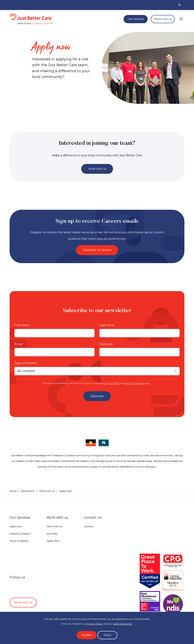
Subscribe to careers (97, 250)
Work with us (163, 19)
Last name (107, 325)
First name (22, 325)
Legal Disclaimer (123, 624)
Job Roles (52, 534)
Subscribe (97, 396)
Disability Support (20, 534)
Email (18, 344)
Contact (88, 526)
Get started (136, 19)
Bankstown (28, 491)
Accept (87, 635)
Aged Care (16, 526)
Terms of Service (134, 383)
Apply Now (53, 541)
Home (13, 491)
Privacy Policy (111, 383)
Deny (107, 635)
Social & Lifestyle (19, 541)
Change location (43, 23)
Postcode (106, 344)
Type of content (26, 363)
